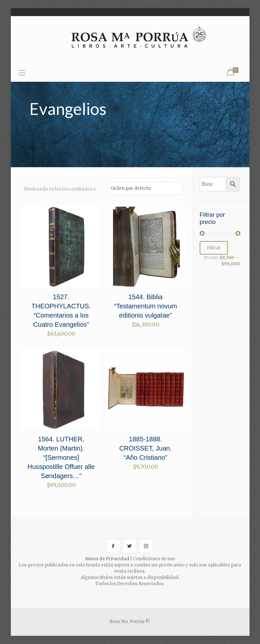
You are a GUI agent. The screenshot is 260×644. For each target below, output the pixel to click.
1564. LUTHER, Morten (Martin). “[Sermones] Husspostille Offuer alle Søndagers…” (61, 457)
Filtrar (214, 248)
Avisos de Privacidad (107, 559)
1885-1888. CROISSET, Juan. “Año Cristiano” (146, 448)
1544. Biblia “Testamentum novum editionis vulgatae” (146, 306)
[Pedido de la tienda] (145, 188)
